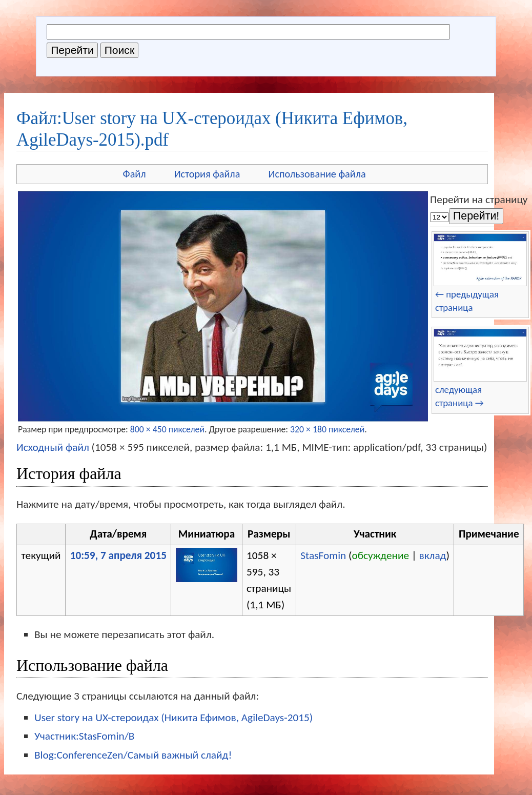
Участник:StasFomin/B (84, 736)
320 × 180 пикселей (327, 429)
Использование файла (317, 174)
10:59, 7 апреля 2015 (118, 555)
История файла (207, 174)
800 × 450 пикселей (167, 429)
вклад (433, 555)
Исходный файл (53, 447)
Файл (135, 174)
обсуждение (380, 555)
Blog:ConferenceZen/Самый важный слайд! (133, 755)
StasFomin (323, 555)
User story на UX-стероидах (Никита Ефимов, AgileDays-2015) (173, 718)
